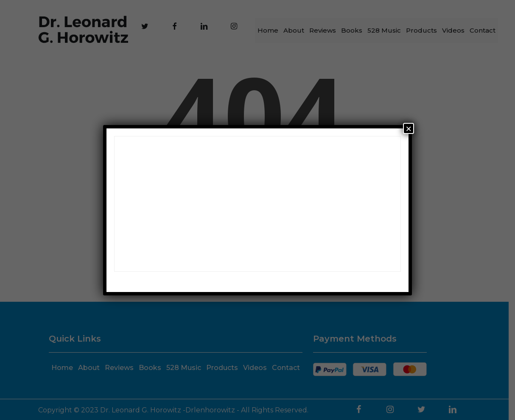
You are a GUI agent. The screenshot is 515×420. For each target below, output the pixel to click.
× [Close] (409, 128)
